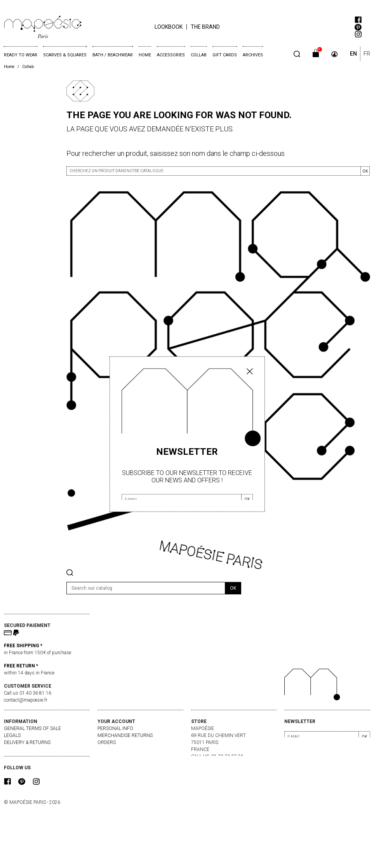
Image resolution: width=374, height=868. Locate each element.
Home (145, 55)
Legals (12, 735)
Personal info (115, 728)
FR (367, 54)
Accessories (171, 55)
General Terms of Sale (32, 728)
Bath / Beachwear (113, 55)
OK (365, 171)
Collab (199, 55)
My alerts (110, 763)
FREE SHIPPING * (23, 646)
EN (353, 54)
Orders (107, 742)
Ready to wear (21, 55)
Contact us (18, 749)
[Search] (146, 588)
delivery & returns (27, 742)
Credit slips (112, 749)
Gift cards (225, 55)
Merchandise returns (125, 735)
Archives (253, 55)
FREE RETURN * (21, 666)
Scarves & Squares (65, 55)
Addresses (110, 756)
